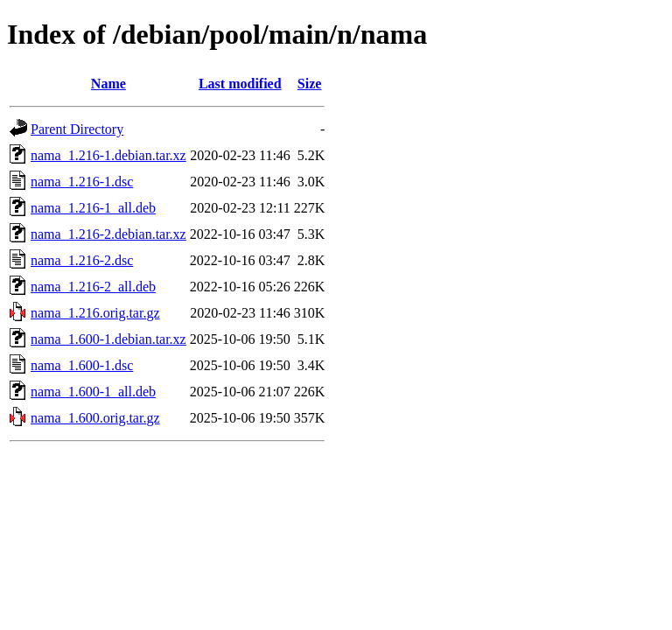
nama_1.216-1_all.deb (93, 208)
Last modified (240, 84)
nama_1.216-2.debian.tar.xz (108, 234)
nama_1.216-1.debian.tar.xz (108, 155)
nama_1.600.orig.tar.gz (95, 418)
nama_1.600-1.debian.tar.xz (108, 339)
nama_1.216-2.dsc (82, 260)
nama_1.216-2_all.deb (93, 287)
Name (108, 84)
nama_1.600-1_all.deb (93, 392)
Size (310, 84)
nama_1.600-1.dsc (82, 365)
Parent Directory (77, 129)
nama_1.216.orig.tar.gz (95, 313)
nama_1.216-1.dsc (82, 182)
